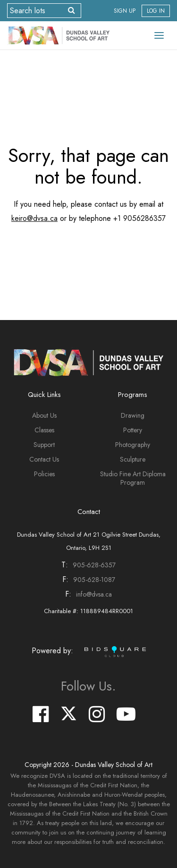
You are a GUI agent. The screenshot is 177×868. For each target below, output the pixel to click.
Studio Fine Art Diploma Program (133, 478)
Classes (44, 430)
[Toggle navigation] (159, 35)
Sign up (125, 11)
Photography (133, 445)
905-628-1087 (94, 580)
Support (44, 445)
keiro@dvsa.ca (34, 218)
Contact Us (44, 459)
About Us (44, 415)
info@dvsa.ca (94, 594)
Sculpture (133, 459)
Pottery (133, 430)
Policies (44, 474)
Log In (156, 11)
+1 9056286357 (139, 218)
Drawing (133, 415)
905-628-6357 (94, 565)
